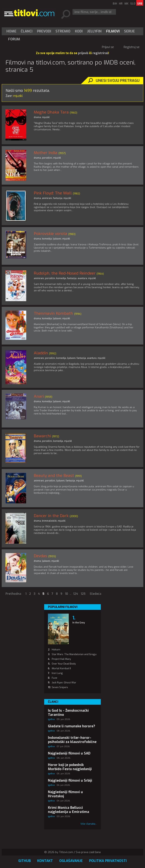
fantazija (58, 198)
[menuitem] (12, 31)
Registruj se (132, 47)
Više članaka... (89, 824)
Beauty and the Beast (54, 476)
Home (11, 31)
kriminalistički (49, 521)
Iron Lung (57, 673)
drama (37, 117)
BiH (115, 4)
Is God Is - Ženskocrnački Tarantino (68, 713)
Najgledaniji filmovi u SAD (69, 753)
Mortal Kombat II (61, 668)
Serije (129, 31)
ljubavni (57, 239)
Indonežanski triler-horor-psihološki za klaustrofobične (72, 740)
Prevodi (44, 31)
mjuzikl (46, 117)
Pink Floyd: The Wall (53, 193)
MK (126, 4)
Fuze (54, 678)
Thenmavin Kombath (53, 313)
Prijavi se (108, 47)
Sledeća (95, 594)
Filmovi (113, 31)
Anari (39, 396)
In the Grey (79, 623)
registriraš (100, 53)
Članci (27, 31)
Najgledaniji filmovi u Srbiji (70, 781)
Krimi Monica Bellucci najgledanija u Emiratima (69, 810)
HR (121, 4)
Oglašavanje (71, 861)
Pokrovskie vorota (51, 234)
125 (83, 594)
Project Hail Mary (61, 659)
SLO (133, 4)
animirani (47, 198)
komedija (47, 239)
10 (66, 594)
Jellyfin (94, 31)
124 (76, 594)
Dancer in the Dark (51, 516)
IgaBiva (51, 719)
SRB (140, 4)
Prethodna (13, 594)
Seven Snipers (60, 687)
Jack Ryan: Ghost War (64, 683)
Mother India (46, 153)
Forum (14, 39)
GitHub (25, 861)
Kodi (79, 31)
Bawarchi (42, 436)
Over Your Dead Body (64, 664)
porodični (47, 158)
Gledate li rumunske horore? (72, 726)
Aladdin (41, 353)
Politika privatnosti (108, 861)
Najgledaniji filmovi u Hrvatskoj (65, 794)
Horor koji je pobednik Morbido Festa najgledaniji (70, 767)
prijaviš (83, 53)
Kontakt (45, 861)
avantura (82, 278)
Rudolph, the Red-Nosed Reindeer (65, 273)
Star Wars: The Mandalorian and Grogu (74, 654)
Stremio (63, 31)
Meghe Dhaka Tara (51, 112)
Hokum (56, 650)
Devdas (40, 556)
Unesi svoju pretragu (118, 81)
